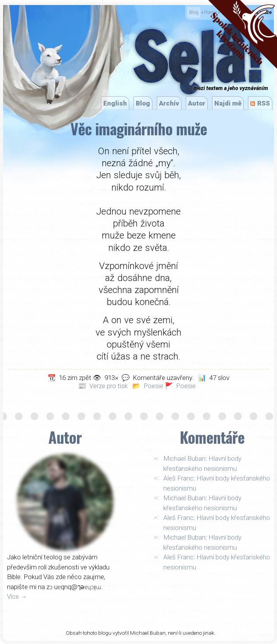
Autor (197, 103)
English (115, 103)
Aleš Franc (178, 478)
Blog (194, 12)
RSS (264, 103)
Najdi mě (228, 103)
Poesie (153, 386)
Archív (169, 103)
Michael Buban (184, 458)
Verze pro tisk (109, 386)
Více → (17, 596)
